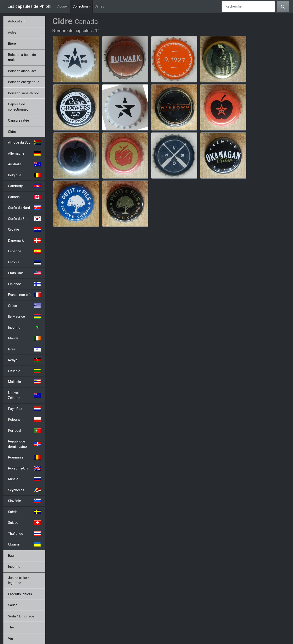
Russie (24, 479)
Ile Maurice (24, 317)
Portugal (24, 431)
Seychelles (24, 490)
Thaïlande (24, 534)
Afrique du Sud (24, 142)
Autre (12, 33)
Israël (24, 349)
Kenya (24, 360)
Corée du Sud (24, 219)
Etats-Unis (24, 273)
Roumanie (24, 457)
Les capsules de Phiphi (29, 6)
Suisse (24, 523)
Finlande (24, 284)
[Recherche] (248, 7)
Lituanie (24, 371)
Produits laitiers (20, 594)
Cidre (12, 132)
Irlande (24, 338)
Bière (12, 44)
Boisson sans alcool (23, 93)
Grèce (24, 306)
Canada (24, 197)
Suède (24, 512)
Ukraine (24, 544)
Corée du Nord (24, 208)
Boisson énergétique (24, 82)
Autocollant (17, 21)
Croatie (24, 229)
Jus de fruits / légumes (19, 580)
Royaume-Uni (24, 468)
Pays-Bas (24, 409)
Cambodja (24, 186)
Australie (24, 164)
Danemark (24, 240)
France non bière (24, 295)
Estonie (24, 262)
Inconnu (24, 327)
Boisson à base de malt (22, 57)
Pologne (24, 420)
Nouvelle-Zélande (24, 395)
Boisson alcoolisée (22, 71)
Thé (11, 627)
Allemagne (24, 153)
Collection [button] (83, 6)
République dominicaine (24, 444)
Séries (99, 6)
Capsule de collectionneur (19, 107)
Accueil (63, 6)
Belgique (24, 175)
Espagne (24, 251)
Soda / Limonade (21, 616)
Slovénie (24, 501)
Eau (11, 556)
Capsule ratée (18, 120)
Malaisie (24, 382)
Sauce (13, 605)
